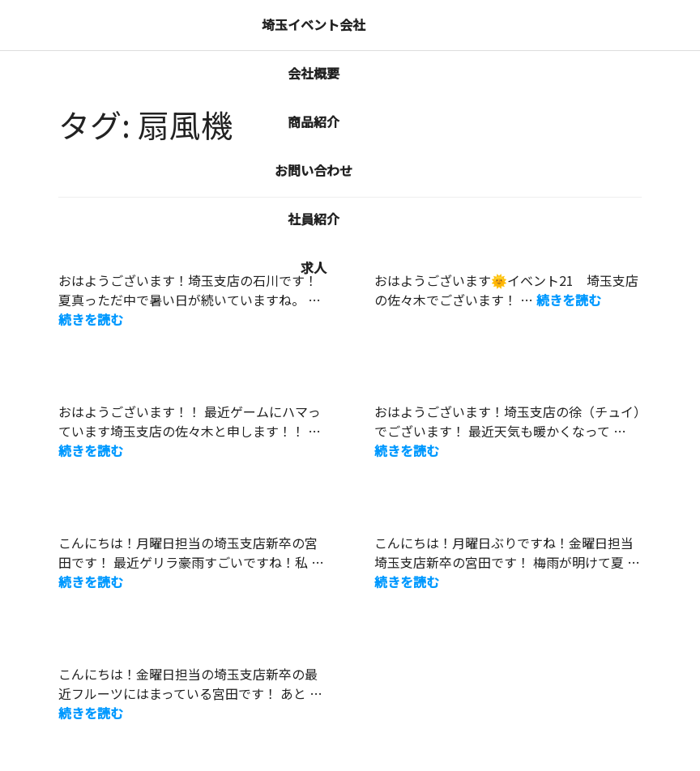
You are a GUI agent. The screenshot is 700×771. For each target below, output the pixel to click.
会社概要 (314, 73)
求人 (314, 267)
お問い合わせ (314, 170)
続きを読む (91, 319)
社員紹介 (314, 219)
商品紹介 (314, 121)
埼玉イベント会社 (314, 24)
